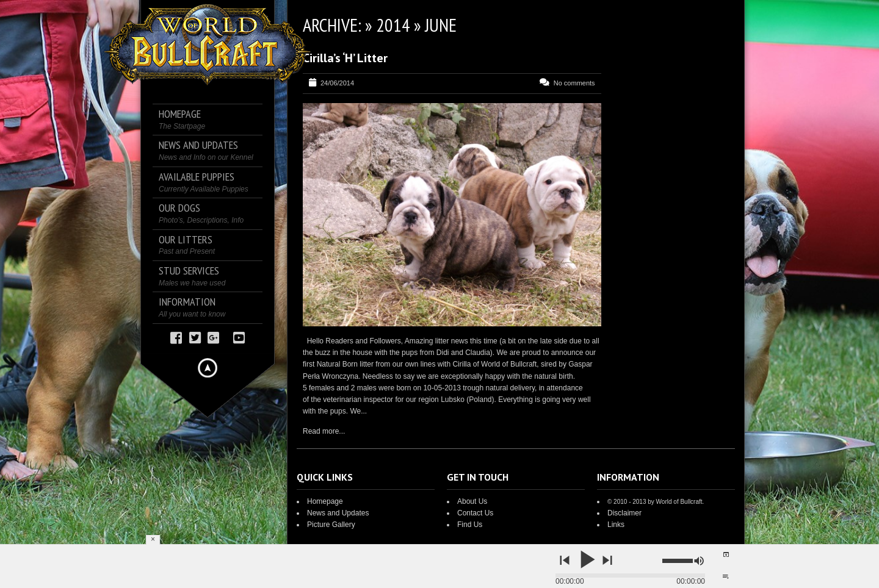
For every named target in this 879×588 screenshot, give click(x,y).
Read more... (324, 431)
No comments (574, 83)
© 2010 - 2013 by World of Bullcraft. (656, 502)
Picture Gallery (331, 525)
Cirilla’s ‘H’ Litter (345, 58)
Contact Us (475, 513)
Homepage (325, 501)
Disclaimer (624, 513)
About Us (472, 501)
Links (616, 525)
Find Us (470, 525)
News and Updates (338, 513)
